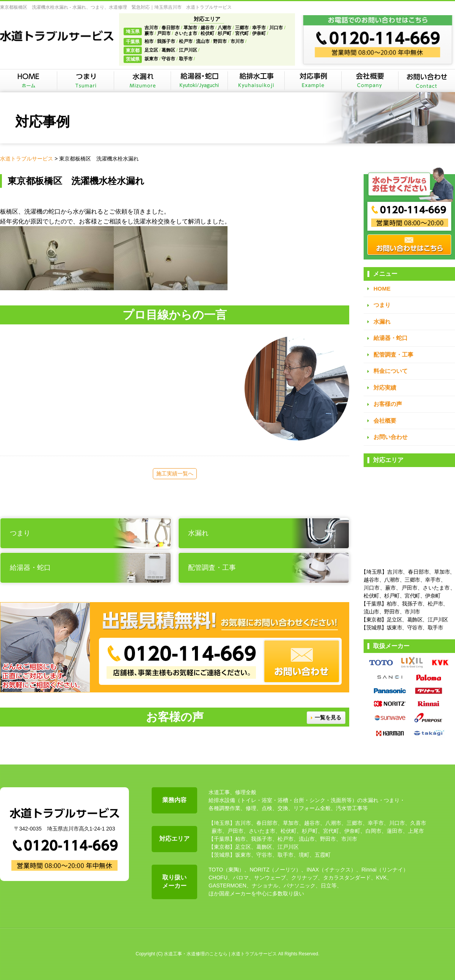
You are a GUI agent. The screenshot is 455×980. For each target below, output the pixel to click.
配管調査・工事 (393, 355)
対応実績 (385, 388)
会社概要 (385, 421)
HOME (382, 289)
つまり (382, 305)
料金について (391, 371)
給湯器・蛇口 (391, 338)
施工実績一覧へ (175, 473)
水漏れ (382, 322)
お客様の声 (388, 404)
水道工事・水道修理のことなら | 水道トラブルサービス (220, 954)
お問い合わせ (391, 437)
